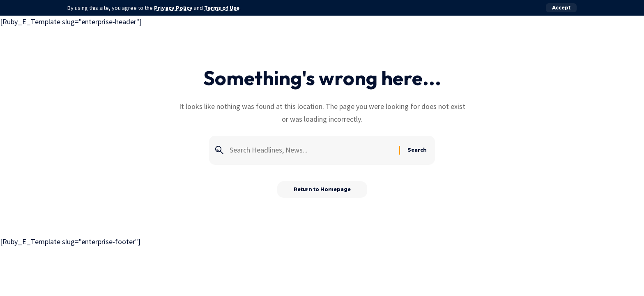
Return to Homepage (322, 189)
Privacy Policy (173, 8)
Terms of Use (222, 8)
